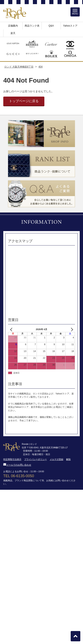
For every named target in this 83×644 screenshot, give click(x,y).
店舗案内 (13, 26)
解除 (68, 459)
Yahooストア (70, 26)
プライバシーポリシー (36, 459)
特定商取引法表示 (12, 459)
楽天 (13, 33)
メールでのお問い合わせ (17, 465)
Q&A (51, 26)
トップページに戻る (24, 101)
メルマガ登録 (56, 459)
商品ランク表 (32, 26)
